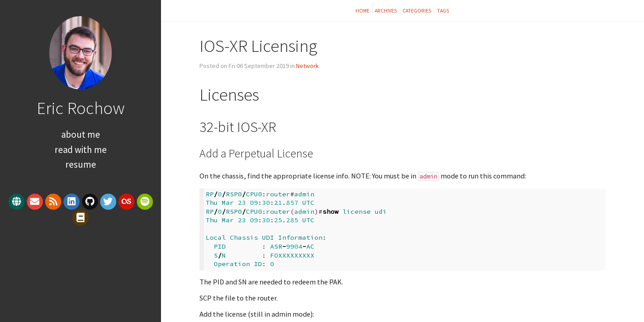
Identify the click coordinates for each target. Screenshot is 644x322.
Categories (417, 11)
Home (363, 11)
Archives (386, 11)
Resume (81, 164)
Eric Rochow (81, 108)
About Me (81, 134)
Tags (443, 11)
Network (307, 66)
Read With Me (81, 150)
